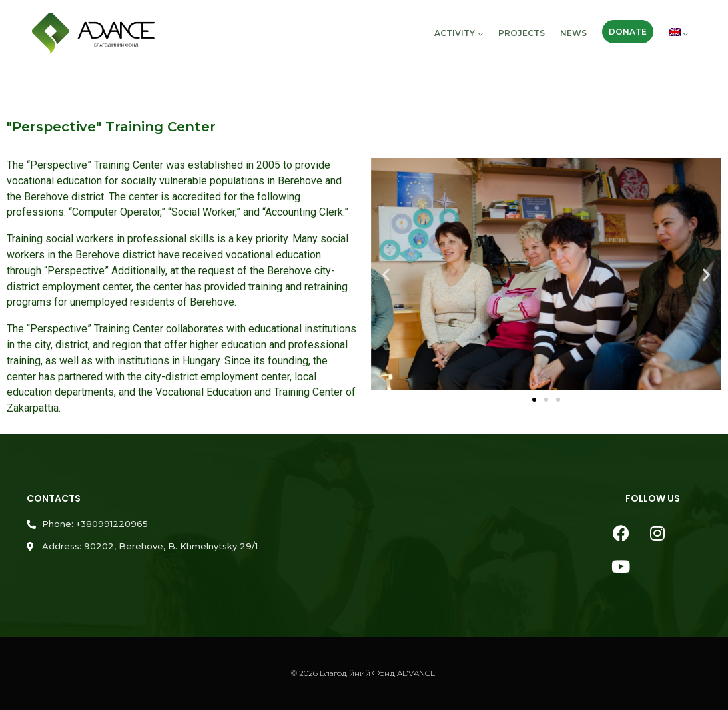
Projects (522, 33)
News (573, 33)
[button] (386, 274)
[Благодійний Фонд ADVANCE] (93, 34)
